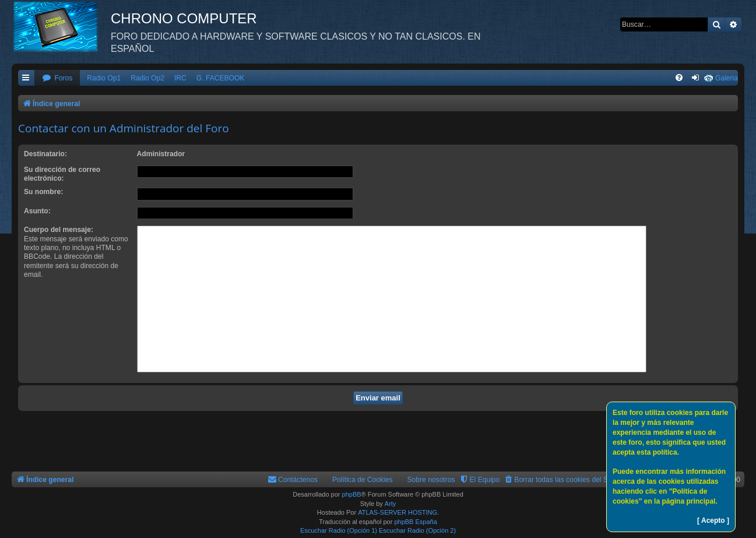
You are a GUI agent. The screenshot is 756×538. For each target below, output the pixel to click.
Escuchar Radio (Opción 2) (417, 530)
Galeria (727, 78)
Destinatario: (45, 154)
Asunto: (37, 211)
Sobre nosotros (431, 480)
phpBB (352, 494)
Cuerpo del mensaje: (59, 230)
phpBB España (415, 522)
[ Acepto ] (713, 521)
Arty (391, 504)
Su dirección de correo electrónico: (62, 174)
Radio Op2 (147, 78)
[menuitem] (57, 78)
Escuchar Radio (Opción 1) (339, 530)
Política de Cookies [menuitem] (363, 480)
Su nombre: (43, 192)
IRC (180, 78)
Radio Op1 (104, 78)
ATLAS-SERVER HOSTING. (398, 512)
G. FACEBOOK (221, 78)
